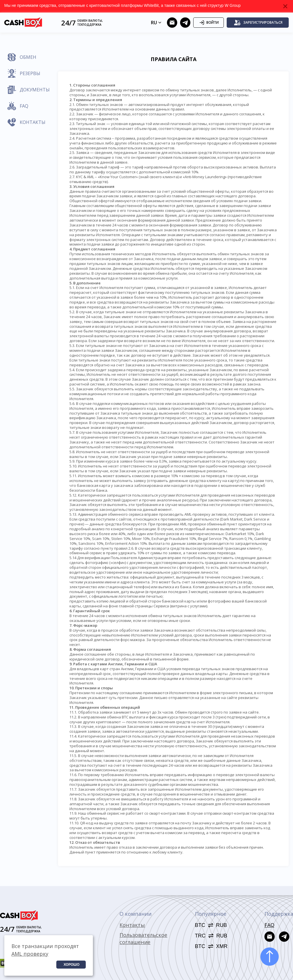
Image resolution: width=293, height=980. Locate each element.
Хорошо (71, 965)
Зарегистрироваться (258, 23)
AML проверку (30, 954)
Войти (209, 23)
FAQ (269, 925)
